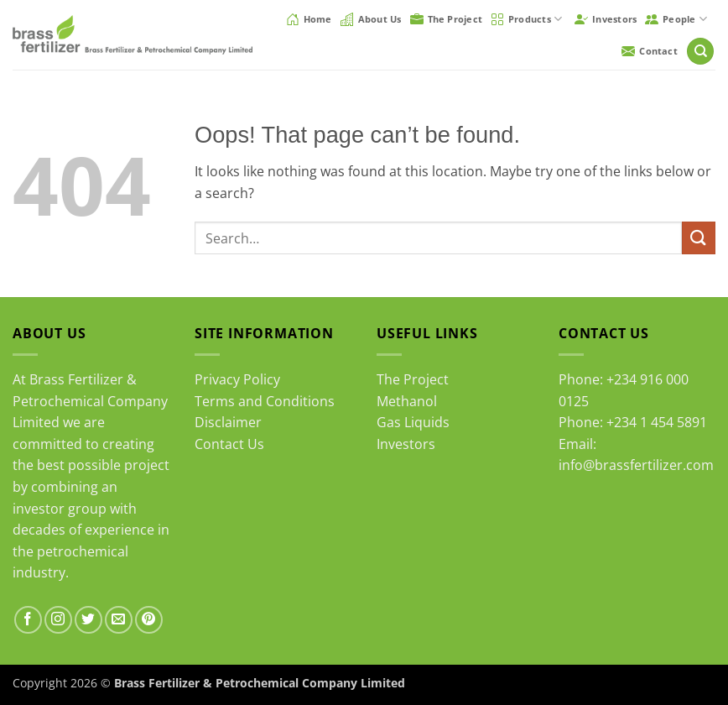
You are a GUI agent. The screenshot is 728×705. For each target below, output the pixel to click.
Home (309, 19)
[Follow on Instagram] (58, 620)
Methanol (407, 401)
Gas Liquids (413, 422)
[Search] (700, 52)
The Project (446, 19)
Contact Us (229, 444)
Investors (606, 19)
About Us (371, 19)
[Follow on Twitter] (88, 620)
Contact (650, 51)
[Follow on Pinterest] (149, 620)
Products (526, 19)
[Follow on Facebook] (28, 620)
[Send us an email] (119, 620)
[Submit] (699, 238)
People (676, 19)
